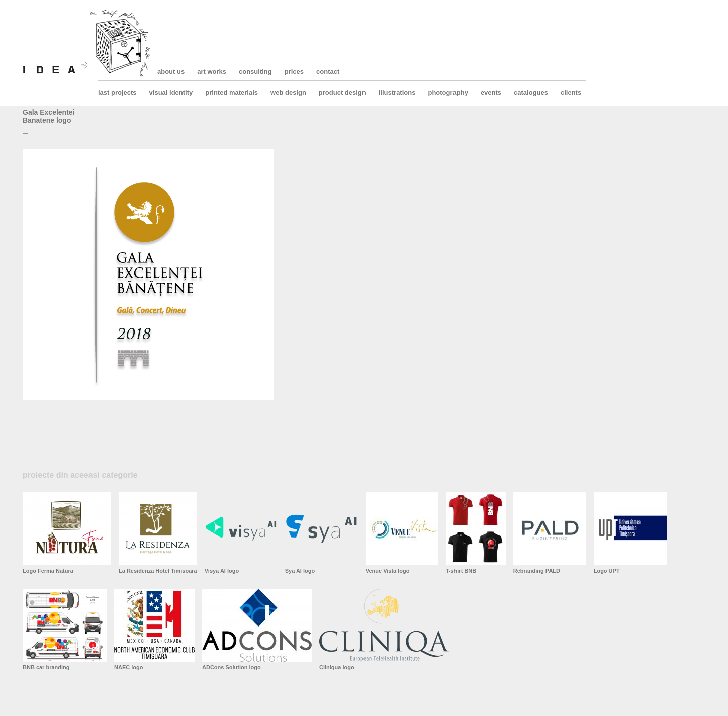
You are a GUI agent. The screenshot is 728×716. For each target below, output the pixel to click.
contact (328, 72)
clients (571, 92)
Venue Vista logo (388, 571)
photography (448, 92)
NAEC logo (128, 667)
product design (342, 92)
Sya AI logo (300, 571)
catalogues (531, 92)
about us (171, 72)
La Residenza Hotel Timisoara (158, 571)
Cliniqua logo (337, 667)
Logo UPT (607, 571)
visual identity (171, 92)
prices (294, 72)
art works (212, 72)
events (491, 92)
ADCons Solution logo (232, 667)
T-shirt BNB (461, 571)
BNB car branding (46, 667)
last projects (117, 92)
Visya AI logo (222, 571)
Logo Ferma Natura (48, 571)
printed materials (232, 92)
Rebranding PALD (537, 571)
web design (288, 92)
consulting (255, 72)
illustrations (397, 92)
